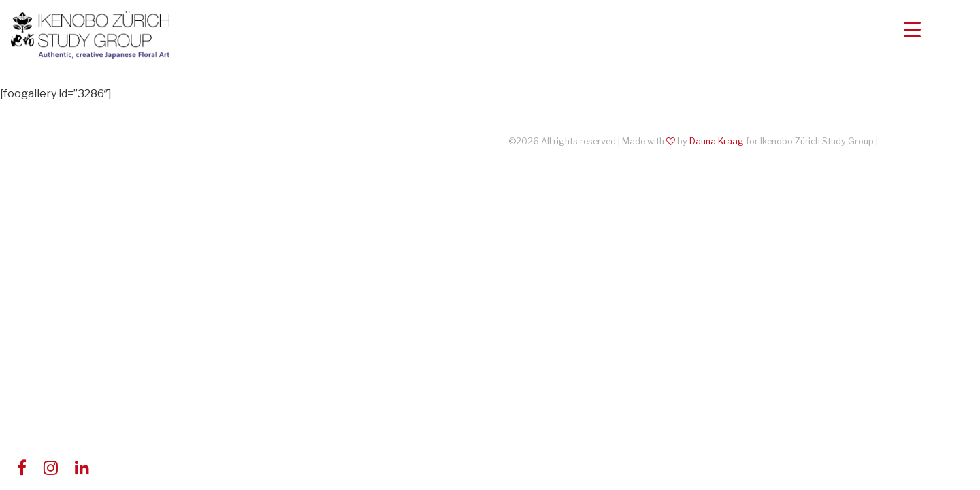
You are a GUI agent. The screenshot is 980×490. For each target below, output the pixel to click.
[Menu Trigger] (912, 29)
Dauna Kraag (717, 141)
